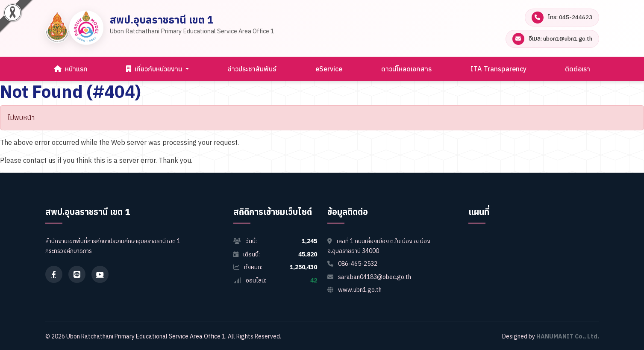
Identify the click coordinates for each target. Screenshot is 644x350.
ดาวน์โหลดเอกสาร (406, 69)
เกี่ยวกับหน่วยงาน (155, 69)
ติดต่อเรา (578, 69)
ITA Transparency (498, 69)
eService (329, 69)
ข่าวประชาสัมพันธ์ (252, 69)
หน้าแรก (71, 69)
